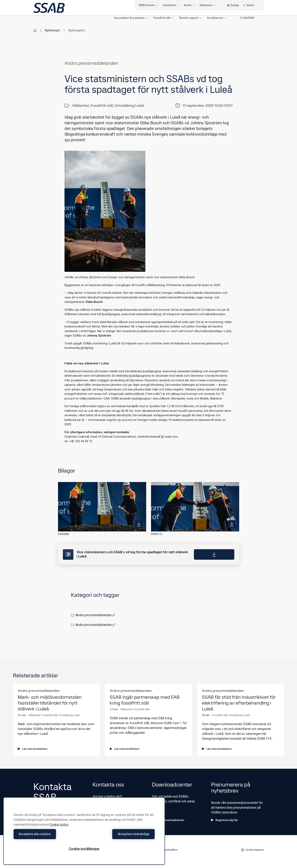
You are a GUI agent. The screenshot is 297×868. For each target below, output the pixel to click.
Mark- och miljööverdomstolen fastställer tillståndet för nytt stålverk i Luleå (50, 703)
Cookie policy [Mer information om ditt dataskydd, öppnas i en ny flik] (59, 825)
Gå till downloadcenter (168, 820)
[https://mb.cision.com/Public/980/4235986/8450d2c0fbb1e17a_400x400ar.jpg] (232, 524)
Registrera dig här (224, 820)
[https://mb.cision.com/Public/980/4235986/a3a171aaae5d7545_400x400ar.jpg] (139, 524)
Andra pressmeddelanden (95, 615)
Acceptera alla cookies (48, 834)
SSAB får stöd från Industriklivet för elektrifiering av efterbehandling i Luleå (239, 703)
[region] (84, 831)
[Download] (214, 554)
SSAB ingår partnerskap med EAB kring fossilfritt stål (145, 700)
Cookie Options (252, 850)
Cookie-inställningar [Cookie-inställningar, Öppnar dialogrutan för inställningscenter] (84, 849)
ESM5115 (156, 534)
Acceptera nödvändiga (120, 834)
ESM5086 (63, 534)
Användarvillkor (169, 850)
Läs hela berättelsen (33, 749)
